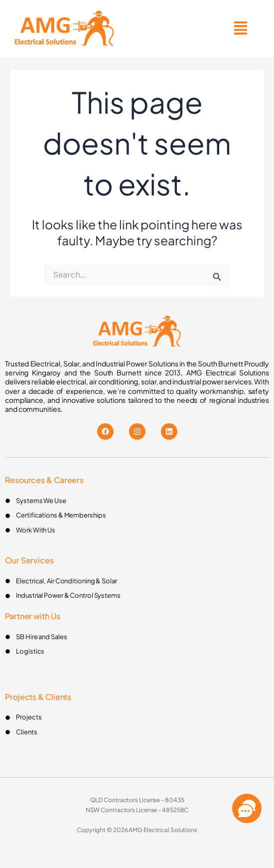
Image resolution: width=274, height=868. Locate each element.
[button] (241, 29)
